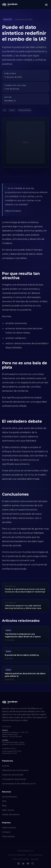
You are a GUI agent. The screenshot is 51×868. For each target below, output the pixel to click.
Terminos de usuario (35, 855)
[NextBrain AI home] (10, 5)
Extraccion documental (13, 775)
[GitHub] (33, 864)
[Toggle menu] (46, 5)
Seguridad (35, 859)
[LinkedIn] (19, 864)
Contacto (6, 832)
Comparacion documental (14, 779)
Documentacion (10, 797)
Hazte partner (8, 836)
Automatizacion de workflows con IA (19, 784)
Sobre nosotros (9, 828)
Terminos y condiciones (17, 855)
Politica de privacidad (21, 859)
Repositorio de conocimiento (15, 770)
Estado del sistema (11, 815)
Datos (8, 19)
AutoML (6, 766)
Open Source (8, 810)
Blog (4, 806)
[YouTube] (28, 864)
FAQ (4, 801)
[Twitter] (23, 864)
